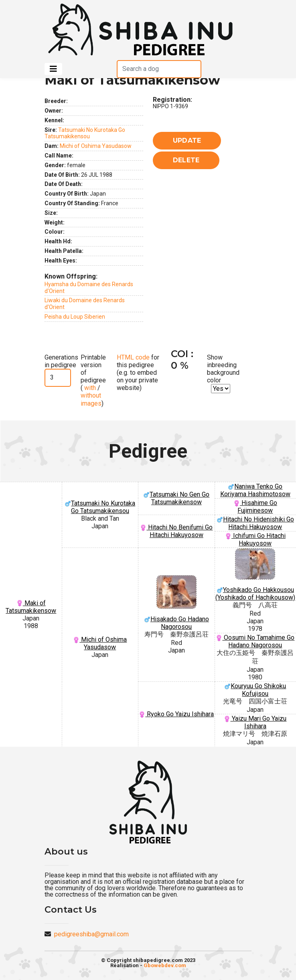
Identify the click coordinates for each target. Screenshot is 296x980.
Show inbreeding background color (223, 369)
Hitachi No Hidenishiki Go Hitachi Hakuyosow (255, 523)
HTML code (133, 357)
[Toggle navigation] (53, 69)
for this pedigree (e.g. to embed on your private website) (138, 373)
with (89, 388)
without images (91, 399)
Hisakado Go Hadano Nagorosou (176, 603)
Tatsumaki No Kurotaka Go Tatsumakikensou (85, 133)
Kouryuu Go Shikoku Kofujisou (255, 690)
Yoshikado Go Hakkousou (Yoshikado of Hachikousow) (255, 575)
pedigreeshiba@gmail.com (91, 934)
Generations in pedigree (61, 361)
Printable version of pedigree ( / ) (93, 380)
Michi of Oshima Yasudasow (96, 146)
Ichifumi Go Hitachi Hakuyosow (255, 540)
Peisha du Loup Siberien (75, 317)
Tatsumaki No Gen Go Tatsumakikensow (176, 498)
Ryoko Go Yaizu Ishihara (176, 714)
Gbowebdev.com (165, 965)
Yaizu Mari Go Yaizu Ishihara (255, 722)
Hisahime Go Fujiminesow (255, 507)
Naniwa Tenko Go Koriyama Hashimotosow (255, 490)
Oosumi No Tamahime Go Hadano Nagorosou (255, 641)
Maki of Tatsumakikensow (31, 607)
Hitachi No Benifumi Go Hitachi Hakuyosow (176, 531)
